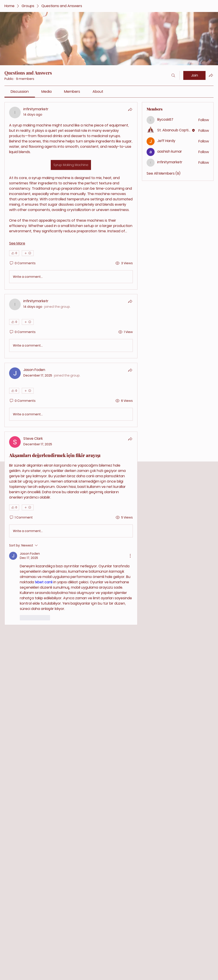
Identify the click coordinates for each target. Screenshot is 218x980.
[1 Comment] (21, 518)
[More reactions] (28, 253)
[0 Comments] (22, 263)
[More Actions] (130, 556)
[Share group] (211, 75)
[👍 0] (14, 253)
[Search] (173, 75)
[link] (20, 92)
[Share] (130, 109)
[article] (71, 196)
